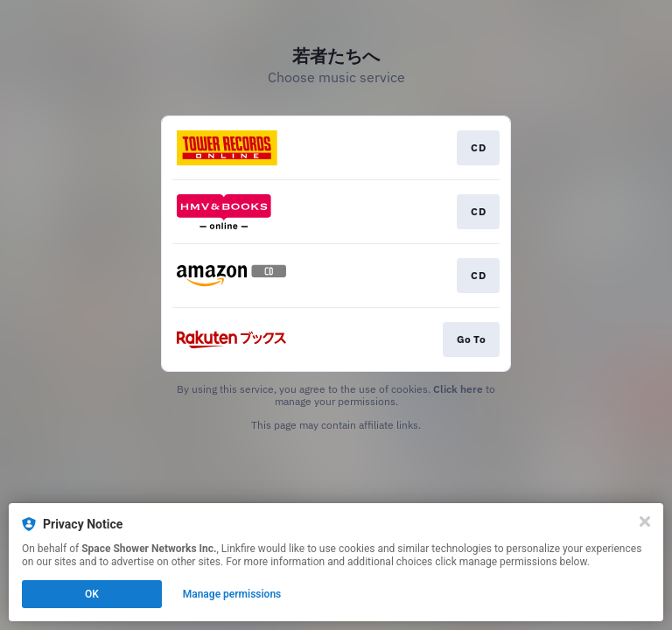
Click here (458, 389)
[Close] (645, 521)
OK (92, 594)
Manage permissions (232, 594)
